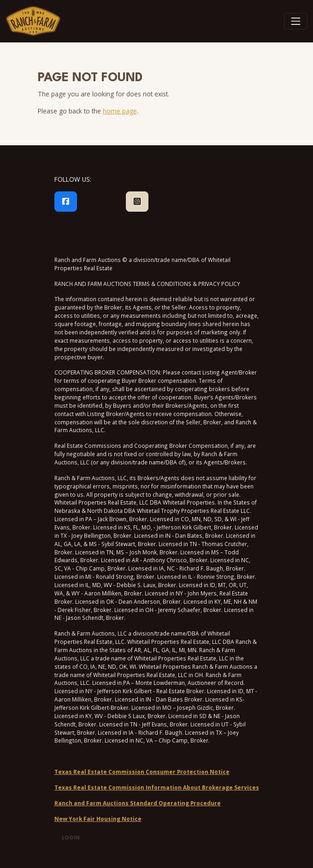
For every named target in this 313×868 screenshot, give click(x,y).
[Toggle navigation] (296, 21)
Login (71, 838)
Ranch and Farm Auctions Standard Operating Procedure (138, 803)
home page (120, 111)
